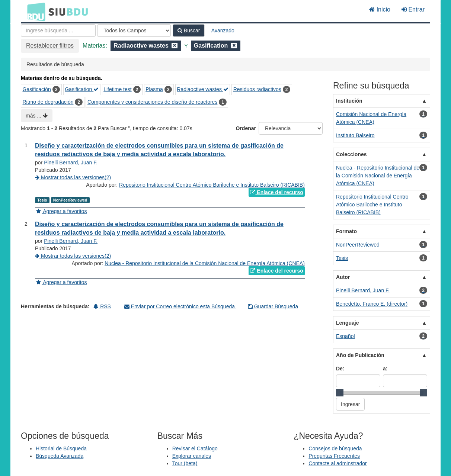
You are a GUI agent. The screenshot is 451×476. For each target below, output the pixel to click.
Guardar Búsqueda (273, 306)
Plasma (154, 89)
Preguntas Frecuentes (334, 456)
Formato (346, 231)
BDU (34, 12)
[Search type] (134, 30)
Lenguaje (347, 323)
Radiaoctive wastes (203, 89)
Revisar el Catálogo (195, 448)
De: (340, 369)
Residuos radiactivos (257, 89)
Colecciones (351, 154)
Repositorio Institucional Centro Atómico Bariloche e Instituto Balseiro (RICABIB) (212, 185)
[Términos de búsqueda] (58, 30)
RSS (102, 306)
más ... (37, 116)
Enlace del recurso (276, 192)
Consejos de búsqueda (335, 448)
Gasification (82, 89)
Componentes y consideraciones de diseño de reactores (152, 102)
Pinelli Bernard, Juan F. (71, 163)
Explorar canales (192, 456)
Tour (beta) (185, 463)
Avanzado (223, 30)
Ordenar (246, 128)
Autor (343, 277)
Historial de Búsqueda (61, 448)
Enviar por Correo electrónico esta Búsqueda (180, 306)
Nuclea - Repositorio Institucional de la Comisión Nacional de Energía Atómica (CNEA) (205, 263)
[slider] (340, 393)
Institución (349, 101)
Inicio (380, 9)
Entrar (413, 9)
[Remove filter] (175, 46)
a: (385, 369)
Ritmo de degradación (48, 102)
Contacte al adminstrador (338, 463)
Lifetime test (117, 89)
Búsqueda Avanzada (60, 456)
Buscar (189, 30)
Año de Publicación (360, 355)
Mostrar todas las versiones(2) (73, 177)
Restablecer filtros (50, 46)
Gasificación (37, 89)
